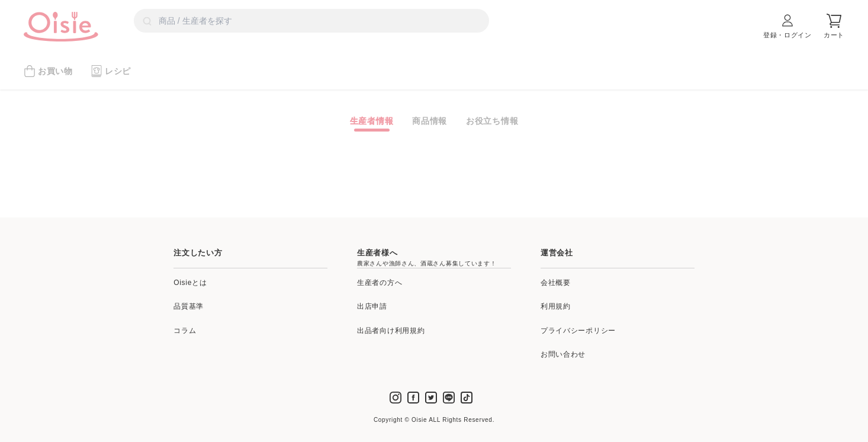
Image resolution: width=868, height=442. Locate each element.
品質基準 (189, 306)
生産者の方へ (380, 283)
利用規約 (556, 306)
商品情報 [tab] (430, 121)
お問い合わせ (563, 354)
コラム (185, 331)
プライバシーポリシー (578, 331)
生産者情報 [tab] (372, 121)
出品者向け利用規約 (391, 331)
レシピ (111, 71)
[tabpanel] (434, 136)
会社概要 (556, 283)
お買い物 (48, 71)
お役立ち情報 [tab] (492, 121)
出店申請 (372, 306)
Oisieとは (190, 283)
